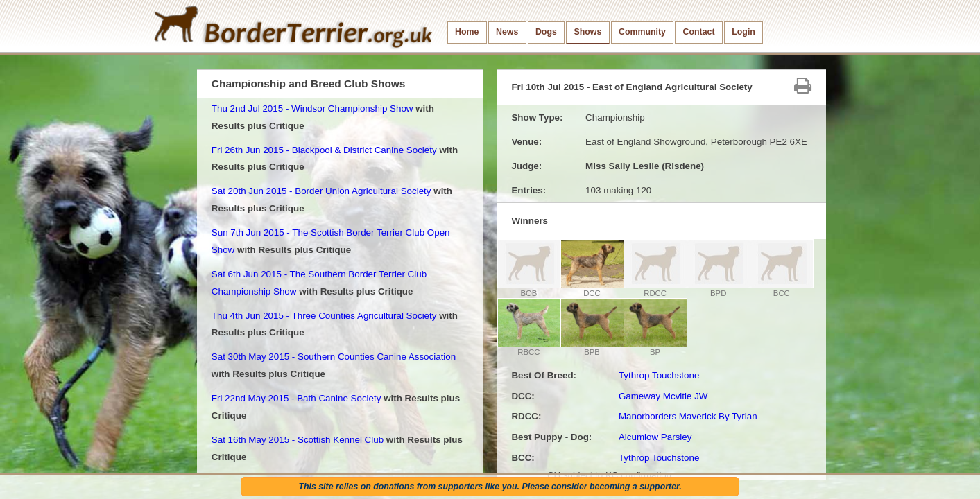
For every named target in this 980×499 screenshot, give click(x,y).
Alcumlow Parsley (655, 437)
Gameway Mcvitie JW (663, 396)
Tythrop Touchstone (659, 375)
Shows (587, 32)
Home (467, 32)
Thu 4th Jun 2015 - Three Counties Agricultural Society (324, 316)
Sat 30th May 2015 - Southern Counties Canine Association (334, 357)
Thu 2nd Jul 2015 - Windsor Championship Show (312, 108)
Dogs (546, 32)
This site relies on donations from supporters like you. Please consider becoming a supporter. (490, 487)
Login (743, 32)
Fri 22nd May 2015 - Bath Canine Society (296, 398)
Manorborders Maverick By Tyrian (688, 416)
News (507, 32)
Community (642, 32)
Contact (699, 32)
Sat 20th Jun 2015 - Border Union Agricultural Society (321, 191)
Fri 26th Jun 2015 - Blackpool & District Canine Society (324, 150)
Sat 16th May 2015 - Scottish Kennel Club (298, 440)
